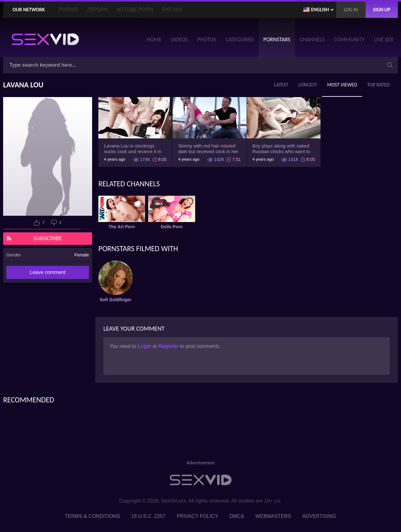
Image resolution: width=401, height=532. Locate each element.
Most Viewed (342, 85)
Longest (308, 85)
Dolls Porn (172, 227)
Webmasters (273, 516)
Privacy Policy (197, 516)
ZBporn (97, 10)
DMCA (237, 516)
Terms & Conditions (92, 516)
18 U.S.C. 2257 (148, 516)
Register (169, 346)
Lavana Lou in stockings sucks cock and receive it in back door (133, 149)
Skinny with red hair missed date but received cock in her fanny (208, 149)
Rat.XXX (172, 10)
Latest (281, 85)
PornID (68, 10)
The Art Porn (122, 227)
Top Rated (378, 85)
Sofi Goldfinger (115, 300)
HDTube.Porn (135, 10)
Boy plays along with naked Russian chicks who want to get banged (281, 149)
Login (145, 346)
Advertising (319, 516)
